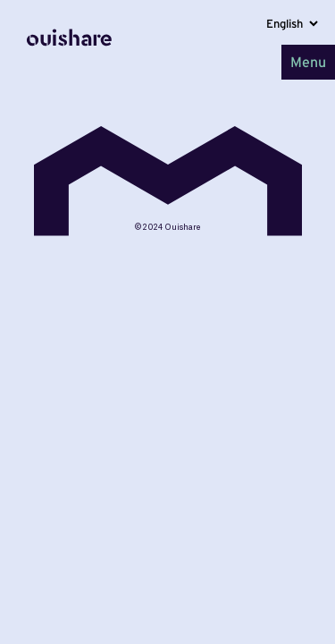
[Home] (69, 62)
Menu (308, 62)
